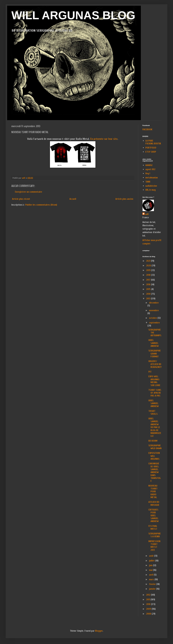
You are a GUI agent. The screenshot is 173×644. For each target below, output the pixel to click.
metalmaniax (152, 178)
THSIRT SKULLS (153, 412)
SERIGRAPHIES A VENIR (155, 535)
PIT (150, 372)
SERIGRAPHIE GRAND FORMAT (155, 354)
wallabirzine (151, 186)
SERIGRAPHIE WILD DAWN (155, 447)
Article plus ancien (124, 199)
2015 (149, 289)
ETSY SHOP (151, 152)
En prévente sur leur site (104, 139)
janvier (153, 589)
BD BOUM (153, 441)
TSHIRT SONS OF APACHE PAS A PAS (155, 393)
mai (151, 570)
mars (152, 579)
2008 (149, 614)
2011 (148, 600)
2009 (149, 609)
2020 (149, 266)
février (153, 584)
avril (152, 575)
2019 (149, 270)
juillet (152, 561)
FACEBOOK (147, 129)
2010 (149, 604)
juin (151, 565)
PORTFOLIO (151, 148)
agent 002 (150, 169)
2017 (149, 280)
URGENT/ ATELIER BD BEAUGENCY (155, 364)
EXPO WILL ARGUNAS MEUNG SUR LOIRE (154, 381)
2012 (149, 595)
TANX (148, 182)
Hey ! (148, 173)
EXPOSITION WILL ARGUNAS (154, 456)
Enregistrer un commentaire (29, 192)
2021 (149, 261)
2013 (149, 299)
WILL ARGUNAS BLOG (73, 15)
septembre (154, 323)
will (147, 214)
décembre (154, 303)
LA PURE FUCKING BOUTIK (153, 142)
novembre (154, 310)
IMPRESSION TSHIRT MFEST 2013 (154, 546)
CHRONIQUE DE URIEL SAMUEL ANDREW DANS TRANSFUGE (155, 472)
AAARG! (149, 165)
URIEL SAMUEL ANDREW (154, 343)
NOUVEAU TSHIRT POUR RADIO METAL (153, 492)
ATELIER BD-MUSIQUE (154, 503)
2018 (149, 275)
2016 (149, 284)
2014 (149, 294)
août (152, 556)
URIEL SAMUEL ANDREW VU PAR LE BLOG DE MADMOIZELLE (155, 427)
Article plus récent (21, 199)
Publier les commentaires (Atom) (41, 205)
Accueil (73, 199)
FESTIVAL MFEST (153, 527)
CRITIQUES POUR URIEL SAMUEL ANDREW (154, 516)
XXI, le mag (151, 190)
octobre (153, 318)
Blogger (99, 631)
